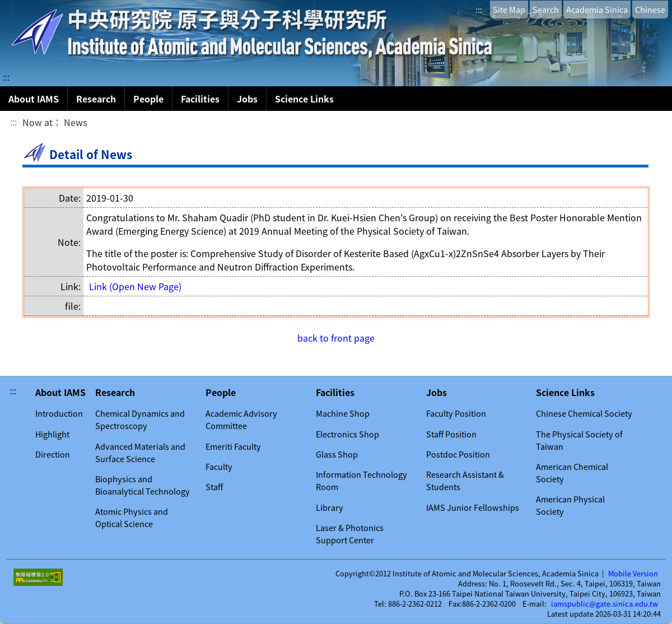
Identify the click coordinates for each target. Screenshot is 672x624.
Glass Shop (337, 454)
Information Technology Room (361, 481)
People (148, 99)
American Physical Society (570, 505)
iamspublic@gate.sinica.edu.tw (605, 604)
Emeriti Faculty (233, 446)
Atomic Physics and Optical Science (132, 518)
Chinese (650, 10)
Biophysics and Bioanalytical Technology (143, 485)
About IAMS (34, 99)
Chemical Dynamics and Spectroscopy (140, 420)
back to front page (336, 338)
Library (330, 507)
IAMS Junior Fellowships (473, 507)
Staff (214, 487)
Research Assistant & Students (465, 481)
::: (479, 10)
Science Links (304, 99)
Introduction (59, 413)
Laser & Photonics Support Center (350, 534)
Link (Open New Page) (135, 286)
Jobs (247, 99)
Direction (53, 454)
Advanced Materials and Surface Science (140, 453)
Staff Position (451, 434)
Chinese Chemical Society (584, 413)
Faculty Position (456, 413)
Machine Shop (343, 413)
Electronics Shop (347, 434)
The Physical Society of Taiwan (579, 440)
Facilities (200, 99)
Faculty (219, 467)
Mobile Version (633, 574)
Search (546, 10)
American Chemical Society (572, 473)
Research (96, 99)
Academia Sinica (597, 10)
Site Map (509, 10)
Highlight (52, 434)
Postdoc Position (458, 454)
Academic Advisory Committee (241, 420)
